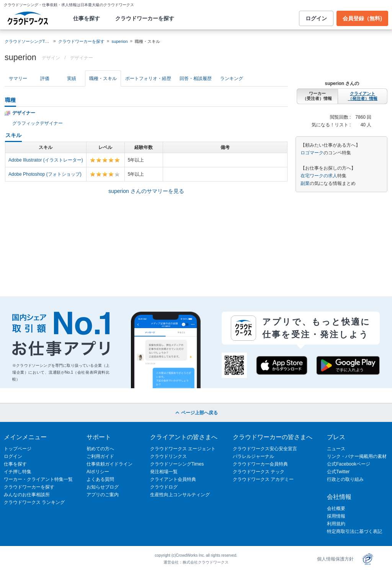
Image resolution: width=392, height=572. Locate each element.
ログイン (316, 18)
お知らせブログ (103, 487)
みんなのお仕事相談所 (27, 495)
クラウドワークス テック (259, 472)
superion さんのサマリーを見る (146, 191)
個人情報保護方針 (335, 559)
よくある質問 (100, 479)
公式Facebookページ (349, 464)
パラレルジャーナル (253, 456)
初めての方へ (100, 449)
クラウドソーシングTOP (28, 41)
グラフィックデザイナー (38, 123)
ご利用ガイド (100, 456)
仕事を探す (87, 18)
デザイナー (82, 58)
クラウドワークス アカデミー (263, 479)
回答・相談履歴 (196, 78)
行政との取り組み (345, 479)
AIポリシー (98, 472)
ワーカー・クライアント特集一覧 (38, 479)
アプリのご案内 (103, 495)
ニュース (336, 449)
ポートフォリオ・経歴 (148, 78)
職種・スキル (103, 78)
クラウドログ (164, 487)
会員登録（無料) (362, 18)
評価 (45, 78)
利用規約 (336, 524)
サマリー (18, 78)
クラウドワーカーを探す (145, 18)
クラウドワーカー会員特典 (260, 464)
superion (119, 41)
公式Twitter (338, 472)
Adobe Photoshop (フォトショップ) (45, 174)
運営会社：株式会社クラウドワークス (196, 562)
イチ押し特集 (18, 472)
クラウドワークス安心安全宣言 (265, 449)
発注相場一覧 (164, 472)
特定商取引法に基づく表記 (354, 531)
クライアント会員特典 (173, 479)
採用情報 (336, 516)
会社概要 (336, 508)
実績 (72, 78)
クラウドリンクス (168, 456)
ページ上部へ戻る (196, 413)
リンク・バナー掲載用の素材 (357, 456)
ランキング (232, 78)
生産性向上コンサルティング (180, 495)
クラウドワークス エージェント (183, 449)
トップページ (18, 449)
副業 (305, 183)
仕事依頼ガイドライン (109, 464)
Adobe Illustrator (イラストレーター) (46, 160)
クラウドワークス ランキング (34, 502)
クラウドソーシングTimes (177, 464)
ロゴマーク (312, 153)
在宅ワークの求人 (319, 176)
